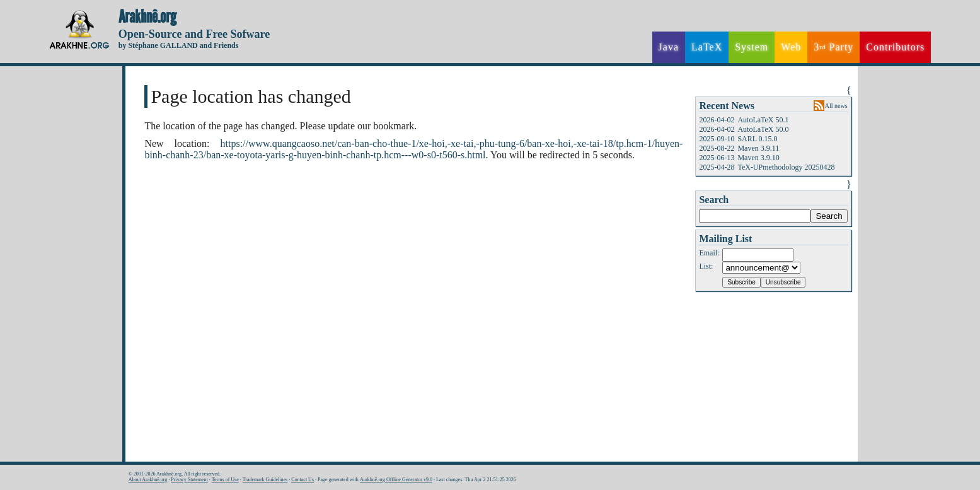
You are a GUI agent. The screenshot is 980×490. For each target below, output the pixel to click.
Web (791, 47)
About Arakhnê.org (148, 480)
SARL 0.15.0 (757, 139)
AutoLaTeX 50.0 (763, 129)
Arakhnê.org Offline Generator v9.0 (396, 480)
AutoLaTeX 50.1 (763, 120)
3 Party (833, 47)
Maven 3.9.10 (758, 158)
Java (669, 47)
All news (836, 106)
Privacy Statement (189, 480)
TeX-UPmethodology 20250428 (786, 167)
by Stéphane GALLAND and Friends (179, 45)
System (752, 47)
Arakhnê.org (147, 17)
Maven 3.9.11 (758, 148)
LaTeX (707, 47)
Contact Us (303, 480)
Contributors (895, 47)
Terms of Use (225, 480)
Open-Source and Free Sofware (194, 34)
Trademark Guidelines (265, 480)
